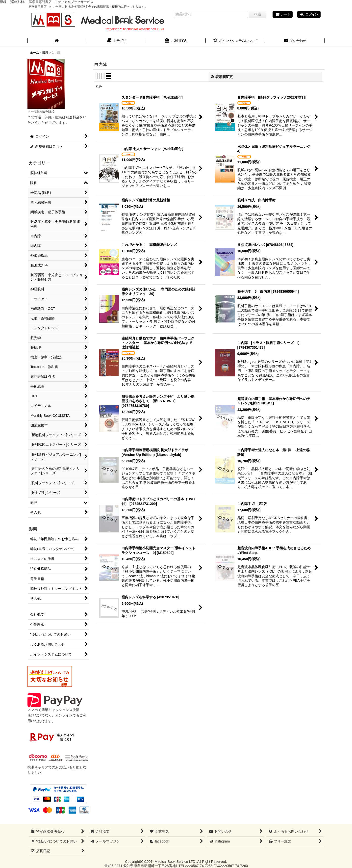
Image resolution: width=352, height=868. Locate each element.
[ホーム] (57, 41)
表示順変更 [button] (222, 77)
